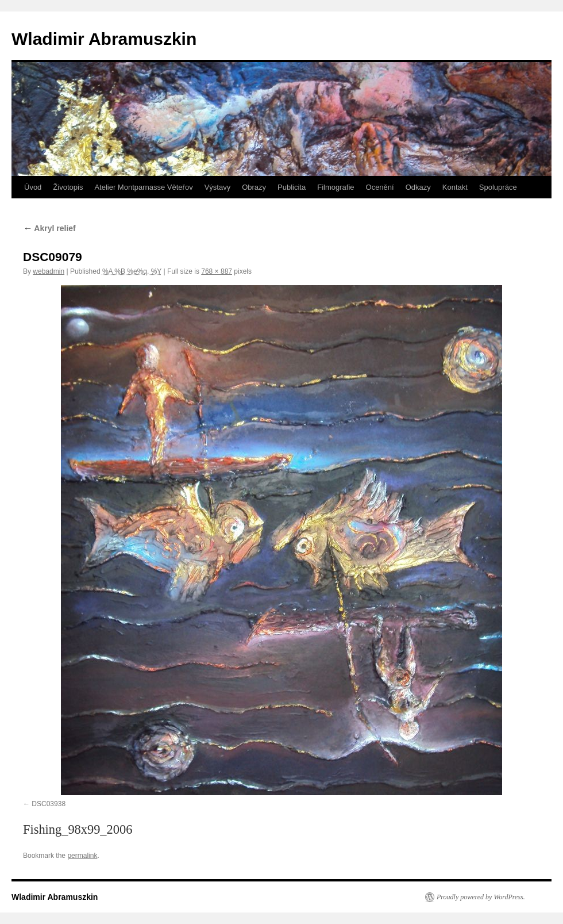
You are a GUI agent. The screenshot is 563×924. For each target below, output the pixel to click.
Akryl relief (49, 228)
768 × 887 (217, 271)
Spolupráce (498, 187)
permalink (82, 856)
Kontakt (455, 187)
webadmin (49, 271)
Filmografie (336, 187)
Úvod (33, 187)
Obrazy (254, 187)
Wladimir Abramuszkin (104, 39)
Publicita (292, 187)
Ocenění (380, 187)
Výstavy (218, 187)
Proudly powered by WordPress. (481, 897)
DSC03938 (49, 804)
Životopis (68, 187)
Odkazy (418, 187)
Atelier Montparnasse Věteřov (143, 187)
